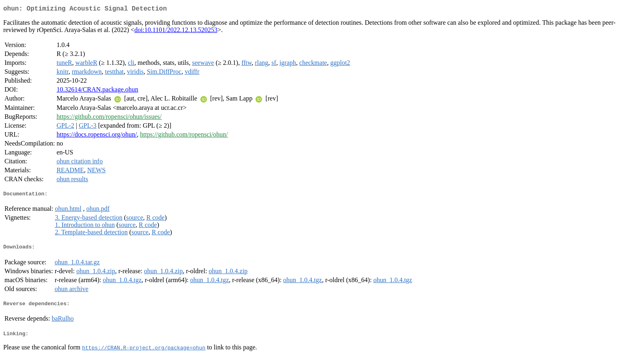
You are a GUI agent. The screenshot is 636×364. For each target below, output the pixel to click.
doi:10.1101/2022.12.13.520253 (176, 31)
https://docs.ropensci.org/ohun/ (97, 136)
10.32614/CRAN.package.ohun (97, 91)
